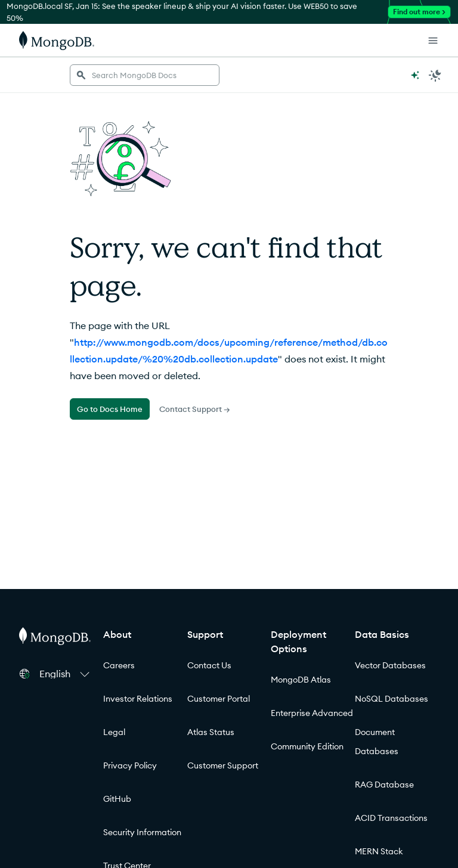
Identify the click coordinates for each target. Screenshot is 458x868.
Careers (119, 665)
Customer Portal (219, 699)
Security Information (142, 832)
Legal (114, 732)
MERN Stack (379, 851)
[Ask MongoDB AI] (415, 75)
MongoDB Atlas (301, 680)
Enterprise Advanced (312, 713)
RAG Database (384, 785)
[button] (66, 674)
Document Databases (377, 742)
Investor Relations (138, 699)
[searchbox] (145, 75)
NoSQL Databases (392, 699)
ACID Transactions (391, 818)
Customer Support (223, 765)
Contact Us (209, 665)
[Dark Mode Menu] (435, 75)
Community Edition (307, 746)
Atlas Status (211, 732)
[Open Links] (433, 41)
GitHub (117, 799)
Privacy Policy (130, 765)
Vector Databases (390, 665)
